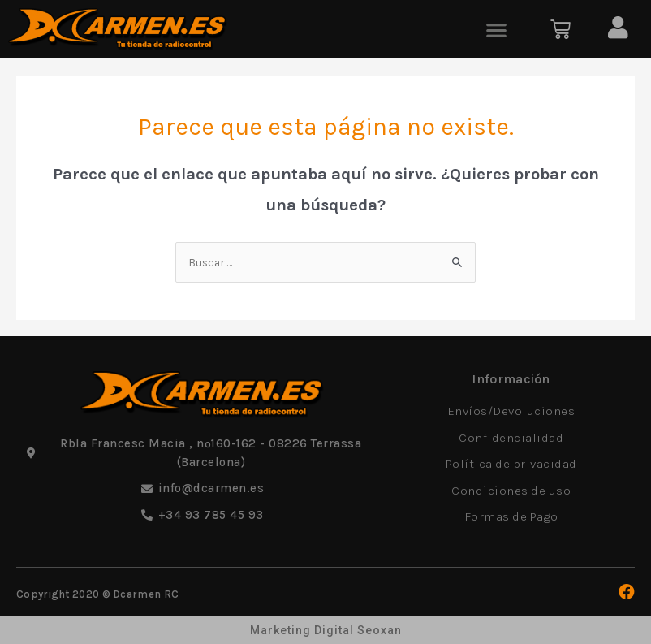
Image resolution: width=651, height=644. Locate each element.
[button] (496, 30)
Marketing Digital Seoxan (326, 630)
